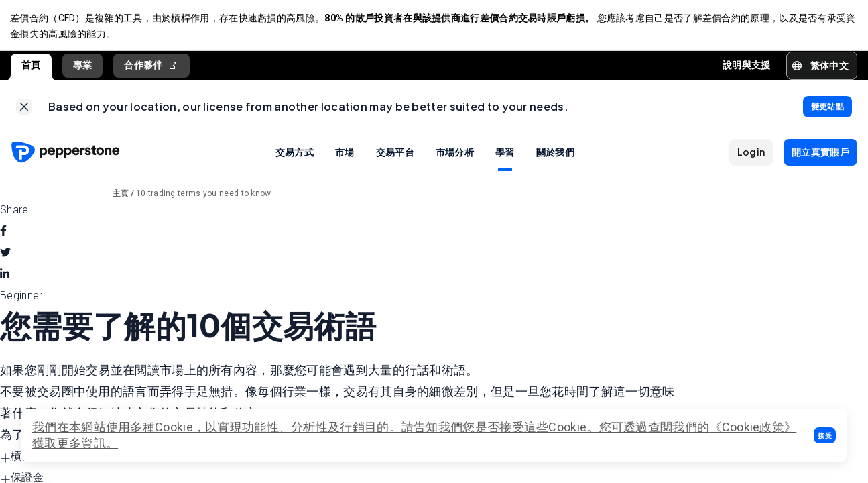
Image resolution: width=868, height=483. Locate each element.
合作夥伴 (151, 67)
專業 (83, 66)
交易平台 (395, 154)
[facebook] (3, 234)
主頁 (121, 196)
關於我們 (555, 154)
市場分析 (455, 154)
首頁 (31, 66)
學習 (505, 154)
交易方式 (295, 154)
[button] (825, 435)
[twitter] (5, 256)
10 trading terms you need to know (204, 196)
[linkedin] (5, 277)
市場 (345, 154)
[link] (24, 109)
